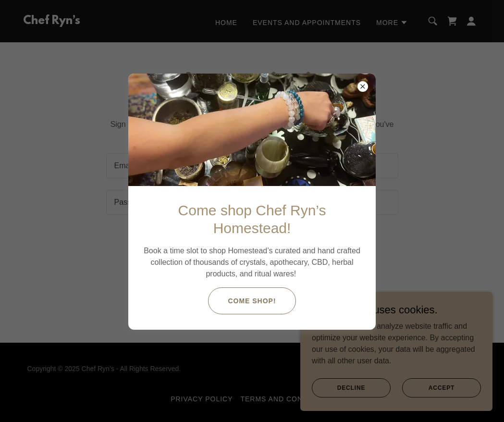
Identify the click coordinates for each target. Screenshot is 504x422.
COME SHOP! (252, 301)
